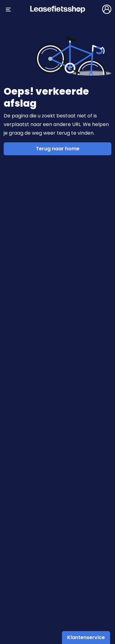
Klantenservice (86, 637)
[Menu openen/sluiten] (8, 9)
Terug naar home (58, 149)
